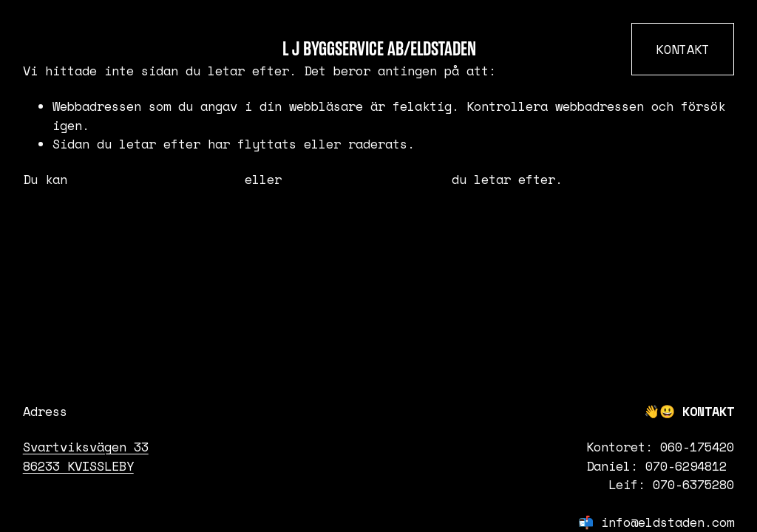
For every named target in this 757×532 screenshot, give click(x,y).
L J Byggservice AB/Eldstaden (379, 49)
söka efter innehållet (367, 179)
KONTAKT (682, 49)
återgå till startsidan (156, 179)
